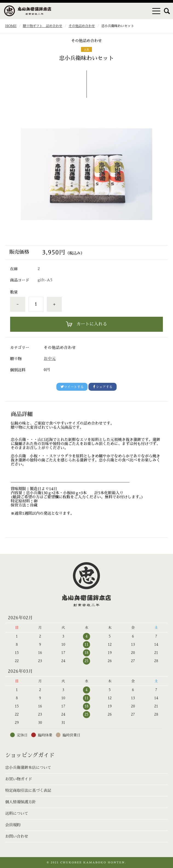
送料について (17, 813)
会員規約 (13, 825)
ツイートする (72, 387)
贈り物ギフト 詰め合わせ (43, 26)
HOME (11, 26)
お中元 (50, 359)
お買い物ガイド (19, 779)
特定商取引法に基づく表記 (28, 790)
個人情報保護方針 (21, 802)
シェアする (102, 387)
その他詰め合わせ (82, 26)
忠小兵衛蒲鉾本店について (28, 768)
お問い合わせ (17, 836)
